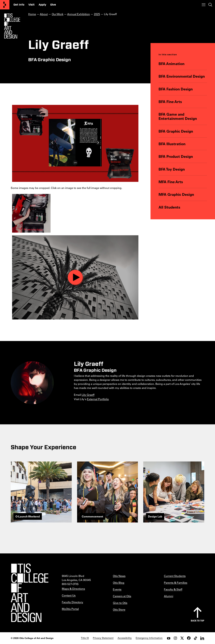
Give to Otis (120, 603)
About (44, 14)
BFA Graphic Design (176, 131)
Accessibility (125, 638)
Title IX (85, 638)
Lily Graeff (88, 395)
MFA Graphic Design (176, 194)
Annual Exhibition (79, 14)
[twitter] (182, 638)
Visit (31, 5)
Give (53, 5)
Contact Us (69, 595)
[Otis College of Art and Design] (5, 5)
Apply (42, 5)
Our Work (58, 14)
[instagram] (175, 638)
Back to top (198, 621)
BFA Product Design (176, 156)
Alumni (169, 596)
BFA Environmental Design (182, 76)
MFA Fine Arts (171, 182)
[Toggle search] (210, 5)
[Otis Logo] (12, 26)
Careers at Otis (122, 596)
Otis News (119, 576)
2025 (97, 14)
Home (32, 14)
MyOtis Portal (70, 609)
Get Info (19, 5)
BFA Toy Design (172, 169)
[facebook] (189, 638)
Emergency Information (149, 638)
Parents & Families (176, 583)
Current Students (175, 576)
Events (117, 589)
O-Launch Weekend (28, 516)
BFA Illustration (172, 144)
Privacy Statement (103, 638)
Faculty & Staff (173, 589)
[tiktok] (196, 638)
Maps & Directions (73, 589)
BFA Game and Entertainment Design (178, 116)
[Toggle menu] (204, 5)
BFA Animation (171, 64)
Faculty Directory (72, 602)
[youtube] (169, 638)
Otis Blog (119, 583)
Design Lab (155, 516)
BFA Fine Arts (170, 102)
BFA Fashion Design (176, 89)
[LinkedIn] (202, 638)
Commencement (92, 516)
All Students (169, 207)
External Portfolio (98, 399)
